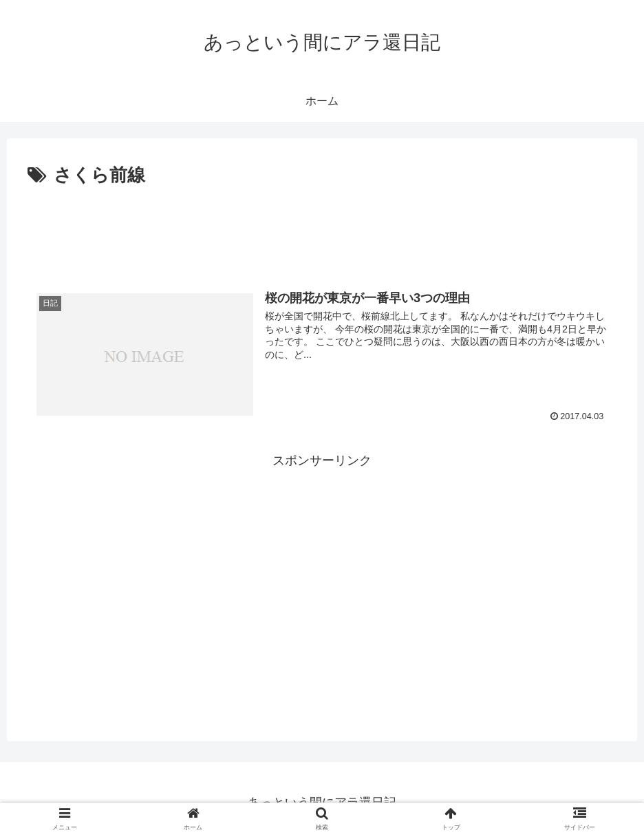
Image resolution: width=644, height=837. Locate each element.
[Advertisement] (322, 229)
